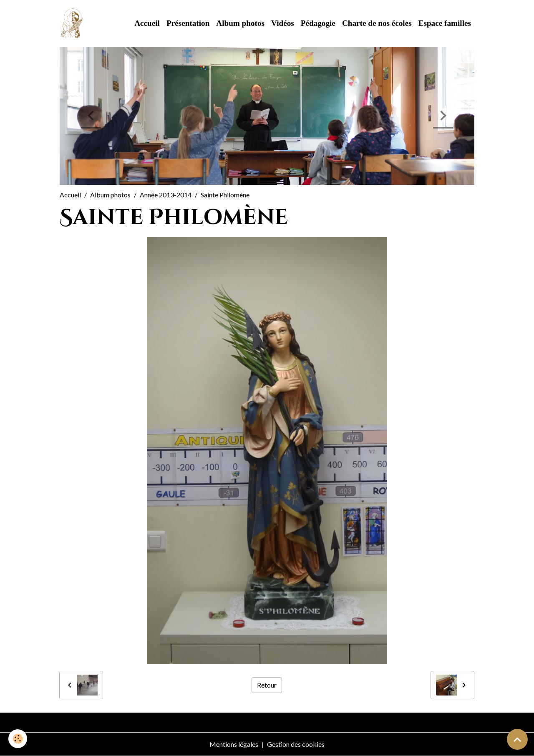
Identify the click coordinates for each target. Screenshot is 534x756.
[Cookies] (18, 739)
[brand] (74, 23)
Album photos (240, 23)
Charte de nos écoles (377, 23)
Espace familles (445, 23)
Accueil (147, 23)
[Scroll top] (517, 739)
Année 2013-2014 (166, 195)
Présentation (188, 23)
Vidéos (283, 23)
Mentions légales (234, 744)
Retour (267, 685)
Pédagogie (318, 23)
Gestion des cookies (296, 744)
